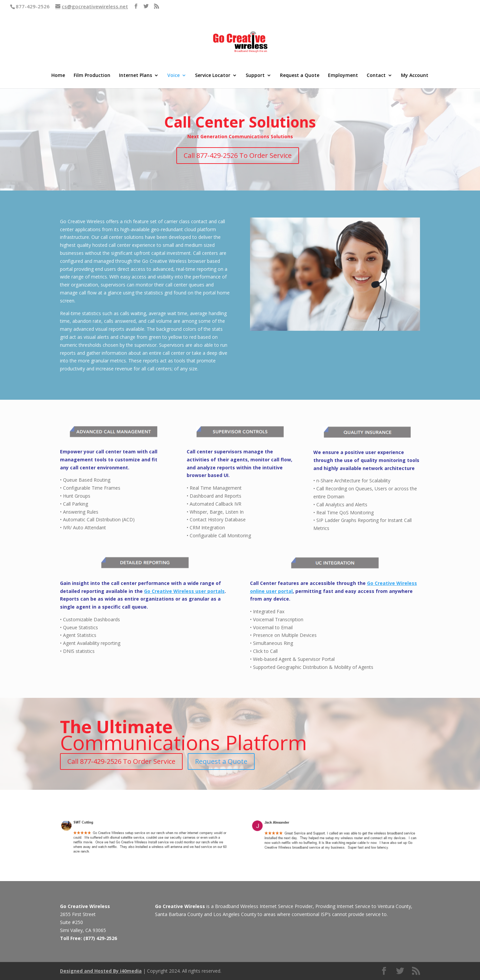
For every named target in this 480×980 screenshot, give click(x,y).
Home (58, 76)
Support (255, 76)
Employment (343, 76)
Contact (376, 76)
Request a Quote (300, 76)
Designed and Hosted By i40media (101, 971)
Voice (173, 76)
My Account (415, 76)
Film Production (92, 76)
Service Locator (213, 76)
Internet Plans (135, 76)
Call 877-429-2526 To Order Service (238, 155)
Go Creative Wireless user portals (184, 591)
